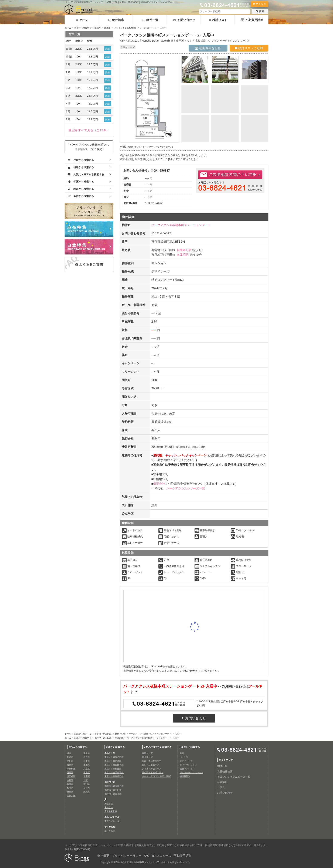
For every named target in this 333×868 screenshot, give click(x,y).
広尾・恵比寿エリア (152, 761)
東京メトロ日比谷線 (114, 765)
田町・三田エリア (151, 765)
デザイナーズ (186, 761)
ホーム (82, 20)
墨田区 (87, 765)
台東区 (70, 765)
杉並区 (70, 788)
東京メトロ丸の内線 (114, 757)
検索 (260, 11)
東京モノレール (112, 821)
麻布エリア (147, 753)
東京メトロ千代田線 (114, 772)
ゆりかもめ (110, 831)
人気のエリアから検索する (158, 747)
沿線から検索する (83, 734)
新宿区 (70, 757)
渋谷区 (87, 757)
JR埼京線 (109, 807)
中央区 (87, 753)
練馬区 (87, 792)
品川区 (70, 761)
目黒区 (70, 772)
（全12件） (89, 130)
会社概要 (103, 856)
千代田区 (71, 769)
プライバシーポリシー (127, 856)
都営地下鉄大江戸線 (114, 786)
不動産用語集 (183, 856)
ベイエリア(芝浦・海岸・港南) (157, 776)
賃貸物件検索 (225, 771)
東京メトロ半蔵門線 (114, 776)
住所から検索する (83, 28)
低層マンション (187, 769)
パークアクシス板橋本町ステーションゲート (135, 28)
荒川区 (87, 784)
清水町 (107, 28)
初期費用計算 (252, 20)
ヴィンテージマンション (191, 772)
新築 (182, 753)
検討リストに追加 (249, 48)
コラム (221, 787)
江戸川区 (71, 795)
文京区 (87, 769)
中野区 (70, 780)
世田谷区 (71, 776)
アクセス (260, 4)
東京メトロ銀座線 (113, 769)
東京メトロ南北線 (113, 761)
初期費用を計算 (208, 48)
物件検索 (116, 20)
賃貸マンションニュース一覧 (234, 777)
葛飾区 (70, 792)
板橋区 (98, 28)
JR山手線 (109, 804)
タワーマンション (188, 765)
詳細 (108, 49)
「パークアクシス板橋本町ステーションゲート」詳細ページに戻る (90, 147)
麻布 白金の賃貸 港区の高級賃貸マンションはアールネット (142, 862)
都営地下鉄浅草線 (113, 794)
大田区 (87, 776)
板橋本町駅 (184, 250)
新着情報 (222, 782)
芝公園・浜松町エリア (153, 772)
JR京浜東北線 (111, 811)
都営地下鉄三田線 (103, 734)
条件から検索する (190, 747)
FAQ (147, 856)
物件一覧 (150, 20)
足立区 (87, 788)
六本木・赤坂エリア (152, 769)
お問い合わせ (184, 20)
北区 (86, 780)
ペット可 (184, 757)
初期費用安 (185, 776)
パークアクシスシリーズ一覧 (186, 488)
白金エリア (147, 757)
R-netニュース (162, 856)
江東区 (87, 761)
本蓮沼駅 (183, 255)
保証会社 (159, 484)
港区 (69, 753)
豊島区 (87, 772)
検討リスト (218, 20)
